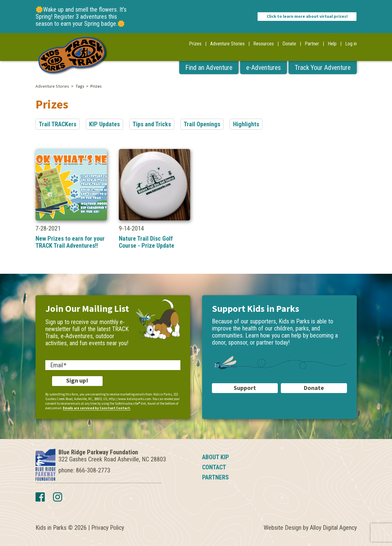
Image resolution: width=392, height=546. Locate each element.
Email (57, 365)
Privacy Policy (108, 528)
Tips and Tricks (152, 124)
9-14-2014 (155, 199)
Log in (351, 44)
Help (332, 44)
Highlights (246, 124)
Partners (215, 477)
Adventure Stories (227, 44)
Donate (289, 44)
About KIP (216, 457)
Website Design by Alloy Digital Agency (310, 528)
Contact (214, 467)
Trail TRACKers (58, 124)
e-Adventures (264, 68)
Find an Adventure (209, 68)
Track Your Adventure (323, 68)
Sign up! (77, 381)
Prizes (195, 44)
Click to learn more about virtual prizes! (307, 17)
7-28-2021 (71, 199)
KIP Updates (104, 124)
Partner (312, 44)
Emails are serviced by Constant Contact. (97, 408)
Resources (264, 44)
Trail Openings (202, 124)
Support (245, 388)
